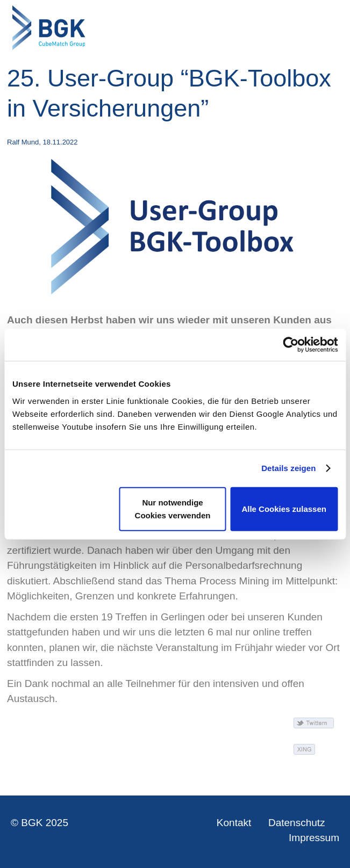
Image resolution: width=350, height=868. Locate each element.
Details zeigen (288, 468)
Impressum (314, 838)
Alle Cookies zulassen (284, 508)
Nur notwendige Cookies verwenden (173, 508)
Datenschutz (297, 823)
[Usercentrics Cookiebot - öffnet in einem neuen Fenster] (291, 345)
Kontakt (234, 823)
